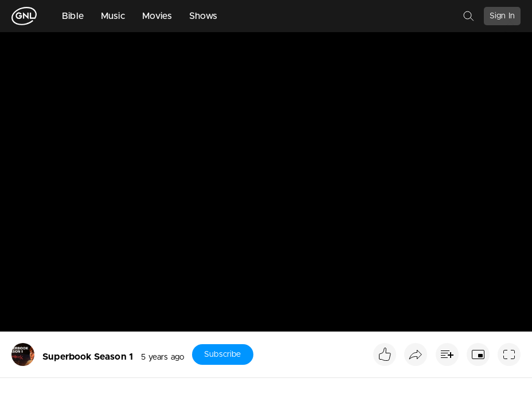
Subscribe (222, 354)
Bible (73, 16)
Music (113, 16)
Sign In (502, 16)
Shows (204, 16)
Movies (157, 16)
